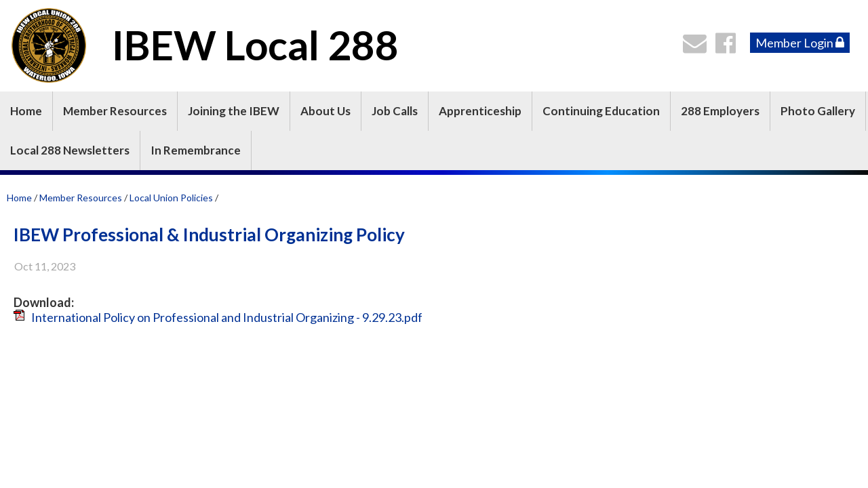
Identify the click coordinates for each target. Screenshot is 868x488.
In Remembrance (196, 150)
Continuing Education (601, 111)
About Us (325, 111)
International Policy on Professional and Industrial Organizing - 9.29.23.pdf (227, 317)
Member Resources (115, 111)
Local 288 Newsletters (70, 150)
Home (26, 111)
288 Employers (720, 111)
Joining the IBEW (234, 111)
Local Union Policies (172, 198)
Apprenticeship (480, 111)
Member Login (800, 43)
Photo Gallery (818, 111)
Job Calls (395, 111)
